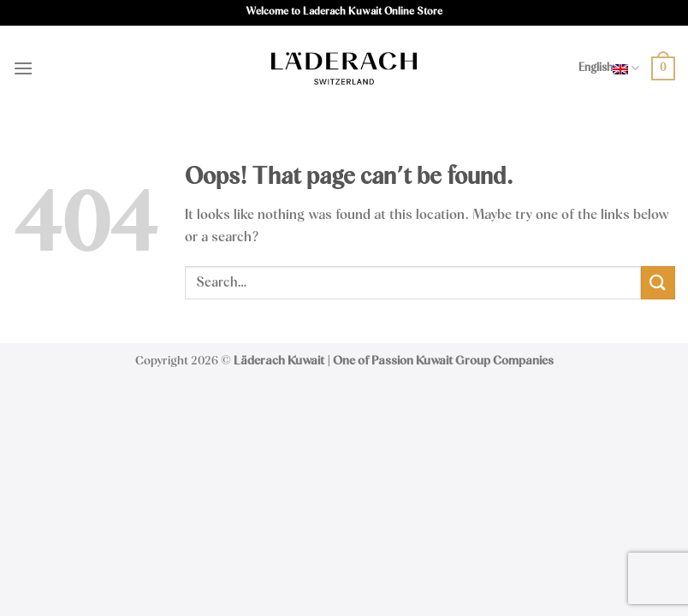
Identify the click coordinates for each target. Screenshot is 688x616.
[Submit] (658, 283)
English (609, 68)
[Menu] (23, 68)
